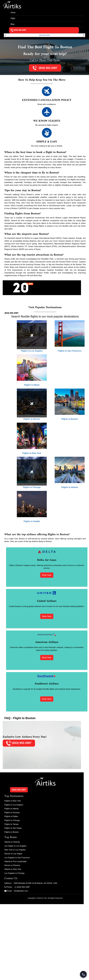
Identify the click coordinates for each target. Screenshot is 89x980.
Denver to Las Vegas (13, 854)
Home (13, 13)
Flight (13, 18)
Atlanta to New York (13, 869)
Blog (12, 24)
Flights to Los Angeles (14, 805)
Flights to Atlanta (12, 809)
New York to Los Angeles (15, 850)
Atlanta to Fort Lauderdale (16, 861)
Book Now (47, 575)
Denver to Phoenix (12, 865)
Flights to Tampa (11, 824)
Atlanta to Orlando (12, 842)
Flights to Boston (12, 832)
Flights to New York (13, 801)
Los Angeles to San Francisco (17, 858)
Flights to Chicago (12, 820)
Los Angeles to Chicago (15, 873)
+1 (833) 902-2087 (22, 887)
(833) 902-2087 (44, 35)
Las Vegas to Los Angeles (15, 846)
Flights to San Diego (13, 828)
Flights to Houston (12, 813)
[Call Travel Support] (83, 974)
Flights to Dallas (11, 816)
